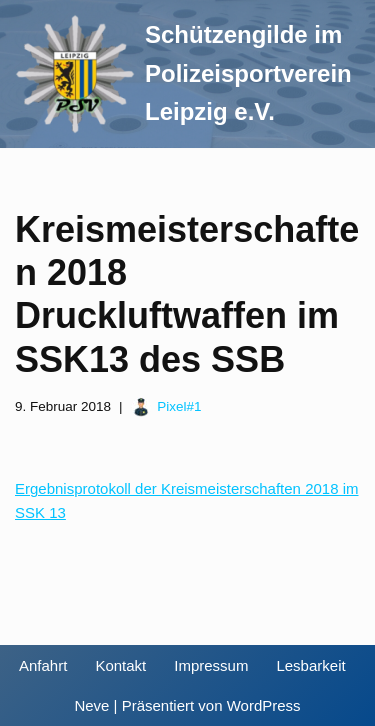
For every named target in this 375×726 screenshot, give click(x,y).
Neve (91, 705)
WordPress (264, 705)
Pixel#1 (179, 406)
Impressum (211, 665)
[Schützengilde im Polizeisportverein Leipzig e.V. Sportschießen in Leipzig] (183, 74)
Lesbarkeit (310, 665)
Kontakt (120, 665)
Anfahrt (43, 665)
